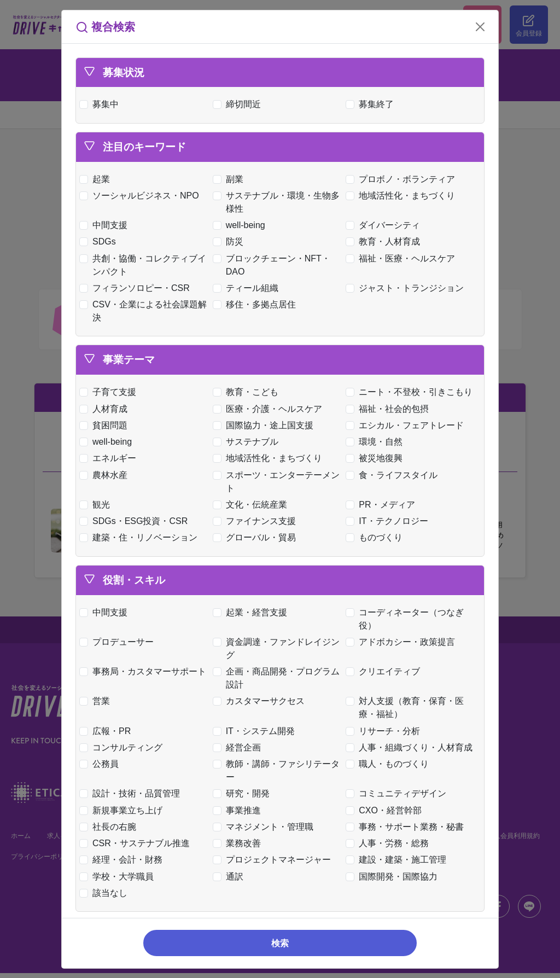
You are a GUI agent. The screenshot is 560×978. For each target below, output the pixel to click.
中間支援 (106, 225)
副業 (231, 179)
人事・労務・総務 (390, 843)
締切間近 (239, 104)
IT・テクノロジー (389, 521)
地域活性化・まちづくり (403, 196)
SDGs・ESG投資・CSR (136, 521)
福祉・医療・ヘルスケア (403, 258)
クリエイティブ (385, 671)
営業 (97, 701)
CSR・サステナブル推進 (137, 843)
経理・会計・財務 (123, 860)
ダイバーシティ (385, 225)
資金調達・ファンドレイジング (279, 648)
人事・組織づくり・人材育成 (412, 747)
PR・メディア (383, 505)
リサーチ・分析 (385, 731)
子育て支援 (110, 392)
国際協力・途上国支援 (266, 425)
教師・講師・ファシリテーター (279, 770)
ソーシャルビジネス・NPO (142, 196)
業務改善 (239, 843)
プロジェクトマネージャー (274, 860)
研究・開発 (244, 793)
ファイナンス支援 (257, 521)
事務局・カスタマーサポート (145, 671)
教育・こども (248, 392)
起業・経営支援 (252, 612)
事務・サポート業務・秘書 (407, 827)
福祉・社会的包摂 (390, 409)
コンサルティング (123, 747)
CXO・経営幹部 (386, 810)
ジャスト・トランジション (407, 288)
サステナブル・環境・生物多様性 (279, 202)
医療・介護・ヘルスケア (270, 409)
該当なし (106, 893)
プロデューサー (119, 642)
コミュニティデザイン (398, 793)
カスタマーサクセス (261, 701)
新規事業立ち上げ (123, 810)
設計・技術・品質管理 (132, 793)
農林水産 (106, 475)
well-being (241, 225)
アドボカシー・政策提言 (403, 642)
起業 (97, 179)
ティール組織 (248, 288)
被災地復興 (377, 458)
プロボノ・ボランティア (403, 179)
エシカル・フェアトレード (407, 425)
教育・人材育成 (385, 241)
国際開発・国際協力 (394, 877)
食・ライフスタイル (394, 475)
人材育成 (106, 409)
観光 (97, 505)
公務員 (101, 764)
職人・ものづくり (390, 764)
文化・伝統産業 (252, 505)
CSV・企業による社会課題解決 (145, 311)
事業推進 (239, 810)
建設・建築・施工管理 (398, 860)
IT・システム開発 (256, 731)
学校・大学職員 (119, 877)
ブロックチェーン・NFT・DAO (274, 265)
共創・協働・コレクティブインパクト (145, 265)
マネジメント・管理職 (266, 827)
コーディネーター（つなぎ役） (407, 619)
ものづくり (377, 537)
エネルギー (110, 458)
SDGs (100, 241)
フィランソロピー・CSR (137, 288)
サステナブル (248, 442)
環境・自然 (377, 442)
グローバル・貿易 (257, 537)
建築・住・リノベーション (141, 537)
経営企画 (239, 747)
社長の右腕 (110, 827)
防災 (231, 241)
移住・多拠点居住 (257, 304)
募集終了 (372, 104)
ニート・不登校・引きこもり (412, 392)
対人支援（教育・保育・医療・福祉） (407, 708)
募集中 (101, 104)
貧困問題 (106, 425)
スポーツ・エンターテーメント (279, 482)
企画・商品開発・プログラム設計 (279, 678)
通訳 (231, 877)
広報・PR (107, 731)
